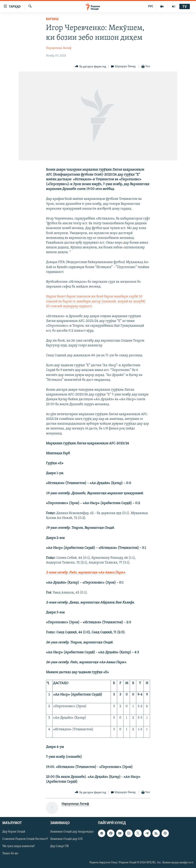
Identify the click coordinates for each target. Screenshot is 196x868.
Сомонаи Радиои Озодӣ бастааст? (25, 839)
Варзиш (52, 19)
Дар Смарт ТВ (59, 846)
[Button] (90, 67)
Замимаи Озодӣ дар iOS (66, 839)
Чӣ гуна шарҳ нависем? (18, 846)
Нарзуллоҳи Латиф (59, 48)
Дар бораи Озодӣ (14, 832)
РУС (151, 6)
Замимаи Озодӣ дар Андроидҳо (72, 832)
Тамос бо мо (10, 854)
